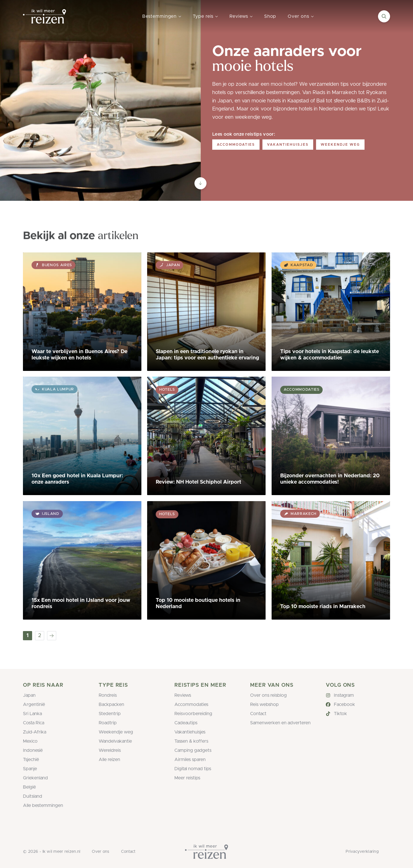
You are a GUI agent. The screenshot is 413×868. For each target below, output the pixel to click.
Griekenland (35, 778)
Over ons (298, 16)
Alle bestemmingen (43, 805)
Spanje (30, 769)
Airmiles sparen (190, 760)
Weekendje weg (340, 145)
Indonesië (33, 750)
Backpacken (111, 704)
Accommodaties (236, 145)
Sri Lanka (32, 714)
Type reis (203, 16)
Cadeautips (186, 723)
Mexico (30, 741)
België (29, 787)
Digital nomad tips (193, 769)
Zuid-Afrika (35, 732)
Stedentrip (110, 714)
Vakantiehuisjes (288, 145)
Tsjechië (31, 760)
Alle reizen (109, 760)
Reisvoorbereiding (193, 714)
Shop (270, 16)
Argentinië (34, 704)
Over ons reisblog (268, 695)
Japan (29, 695)
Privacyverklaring (362, 852)
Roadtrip (108, 723)
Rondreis (108, 695)
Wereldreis (110, 750)
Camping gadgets (193, 750)
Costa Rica (34, 723)
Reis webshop (264, 704)
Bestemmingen (159, 16)
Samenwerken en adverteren (280, 723)
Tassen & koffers (191, 741)
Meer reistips (187, 778)
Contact (258, 714)
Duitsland (33, 796)
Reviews (239, 16)
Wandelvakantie (115, 741)
